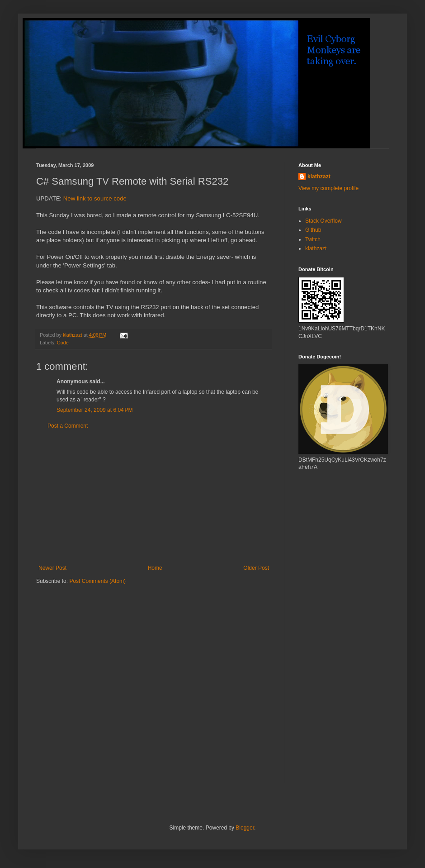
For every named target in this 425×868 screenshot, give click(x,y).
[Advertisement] (154, 497)
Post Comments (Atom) (97, 581)
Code (63, 343)
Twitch (313, 239)
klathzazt (319, 176)
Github (313, 230)
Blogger (245, 828)
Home (155, 568)
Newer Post (52, 568)
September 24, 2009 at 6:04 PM (94, 410)
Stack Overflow (323, 221)
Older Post (256, 568)
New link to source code (95, 198)
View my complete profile (328, 188)
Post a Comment (68, 426)
